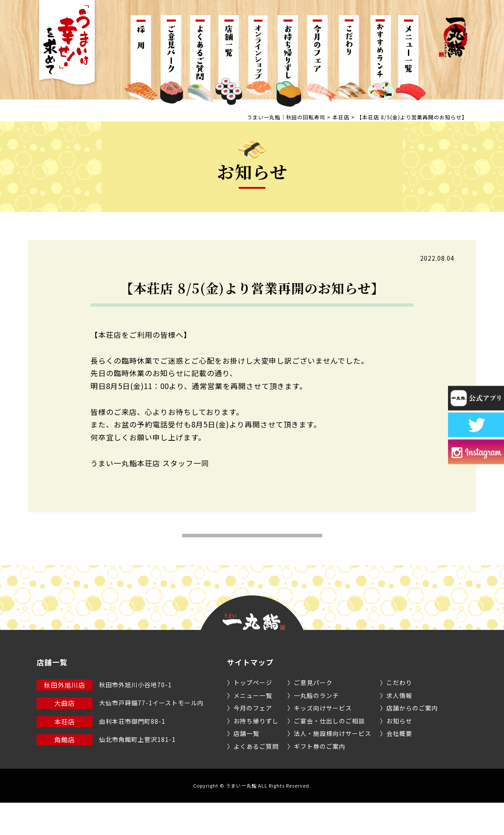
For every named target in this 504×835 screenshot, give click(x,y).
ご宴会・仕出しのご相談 (329, 753)
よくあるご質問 (256, 779)
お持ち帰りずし (256, 753)
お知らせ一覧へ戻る (252, 552)
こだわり (399, 715)
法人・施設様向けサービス (333, 766)
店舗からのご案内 (412, 740)
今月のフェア (253, 740)
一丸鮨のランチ (316, 728)
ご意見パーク (313, 715)
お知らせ (399, 753)
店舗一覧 (246, 766)
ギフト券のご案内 (320, 779)
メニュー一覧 (253, 728)
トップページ (253, 715)
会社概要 (399, 766)
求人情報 (399, 728)
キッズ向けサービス (323, 740)
